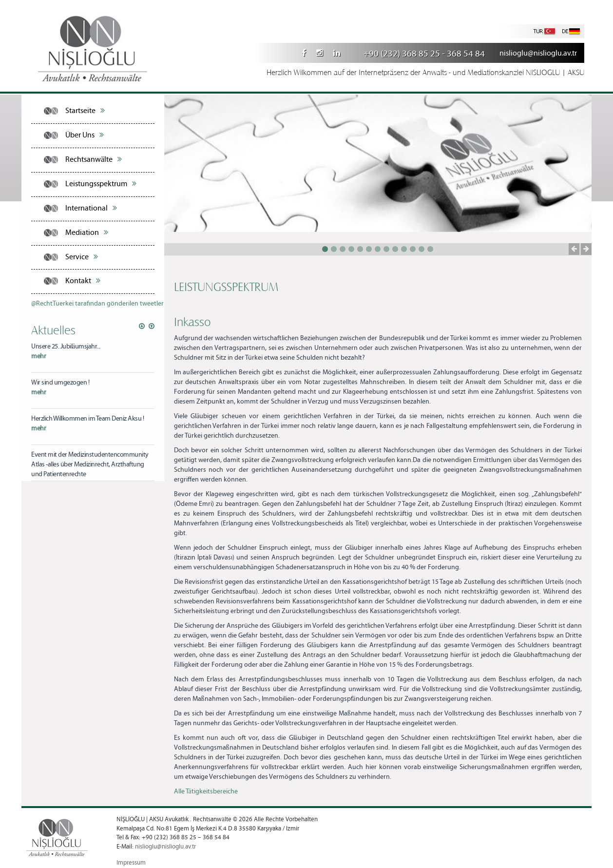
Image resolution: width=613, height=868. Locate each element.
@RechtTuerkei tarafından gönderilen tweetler (97, 304)
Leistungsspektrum (101, 184)
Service (82, 257)
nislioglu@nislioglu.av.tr (538, 53)
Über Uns (85, 135)
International (91, 208)
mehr (38, 356)
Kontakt (83, 281)
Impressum (131, 863)
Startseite (85, 111)
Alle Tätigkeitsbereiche (206, 791)
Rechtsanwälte (94, 159)
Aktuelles (53, 329)
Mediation (87, 232)
